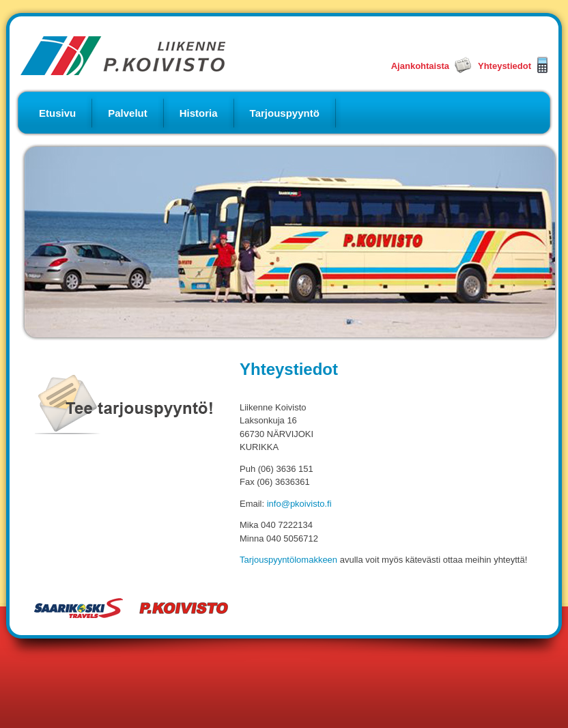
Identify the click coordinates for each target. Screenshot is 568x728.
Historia (199, 113)
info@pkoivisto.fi (299, 504)
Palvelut (128, 113)
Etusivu (57, 113)
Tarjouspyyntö (285, 113)
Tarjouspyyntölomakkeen (288, 560)
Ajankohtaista (420, 66)
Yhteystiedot (505, 66)
